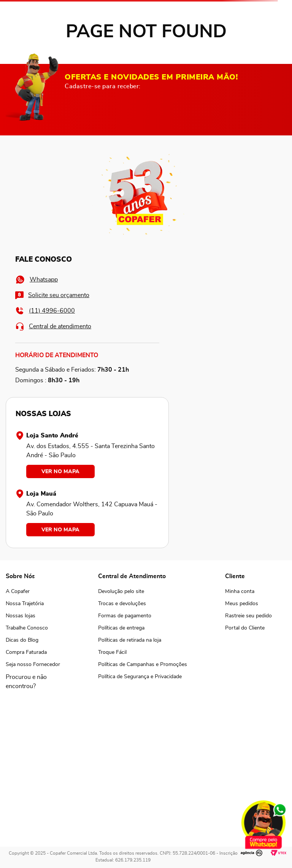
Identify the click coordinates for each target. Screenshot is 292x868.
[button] (33, 682)
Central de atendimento (53, 326)
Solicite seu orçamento (52, 295)
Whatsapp (36, 280)
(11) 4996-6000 (45, 311)
